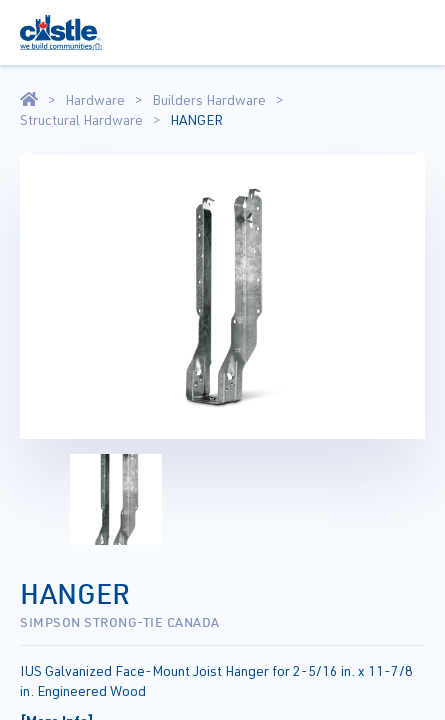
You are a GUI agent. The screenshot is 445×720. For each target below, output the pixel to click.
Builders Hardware (209, 100)
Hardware (95, 100)
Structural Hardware (81, 120)
